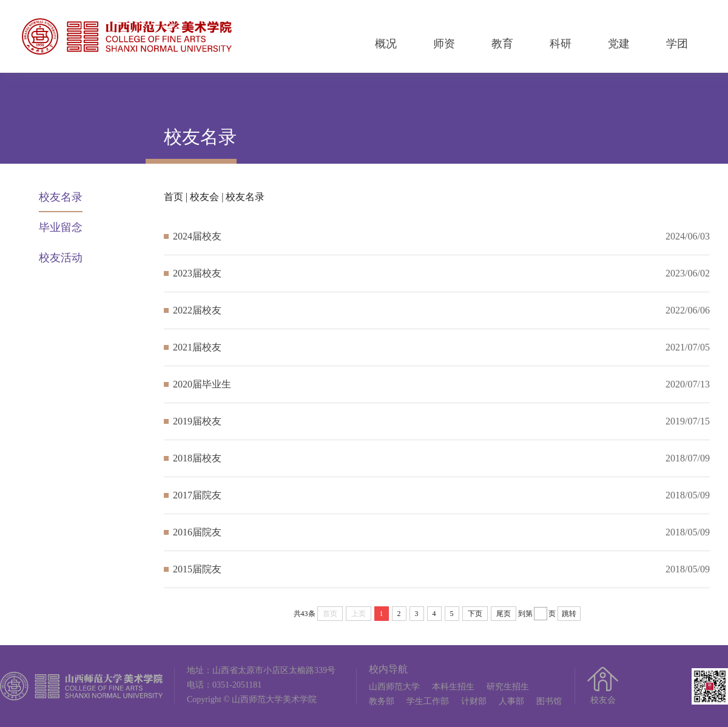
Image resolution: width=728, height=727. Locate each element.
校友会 (204, 197)
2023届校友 (197, 273)
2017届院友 (197, 495)
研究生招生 (508, 687)
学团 (677, 44)
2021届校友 (197, 347)
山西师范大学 (394, 687)
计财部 (474, 701)
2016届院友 (197, 532)
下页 (475, 614)
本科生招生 (453, 687)
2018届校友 (197, 458)
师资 (444, 44)
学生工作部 (428, 701)
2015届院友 (197, 569)
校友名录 (61, 197)
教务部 (382, 701)
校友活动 (61, 258)
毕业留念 (61, 227)
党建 (619, 44)
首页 (174, 197)
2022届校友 (197, 310)
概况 (386, 44)
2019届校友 (197, 421)
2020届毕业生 (202, 384)
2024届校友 (197, 236)
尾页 (504, 614)
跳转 (569, 614)
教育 (502, 44)
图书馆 (549, 701)
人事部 (511, 701)
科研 (561, 44)
